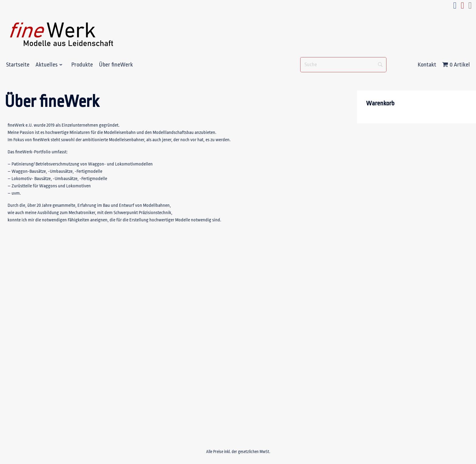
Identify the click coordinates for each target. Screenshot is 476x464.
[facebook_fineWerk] (455, 7)
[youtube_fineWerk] (462, 7)
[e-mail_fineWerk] (470, 7)
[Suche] (343, 65)
